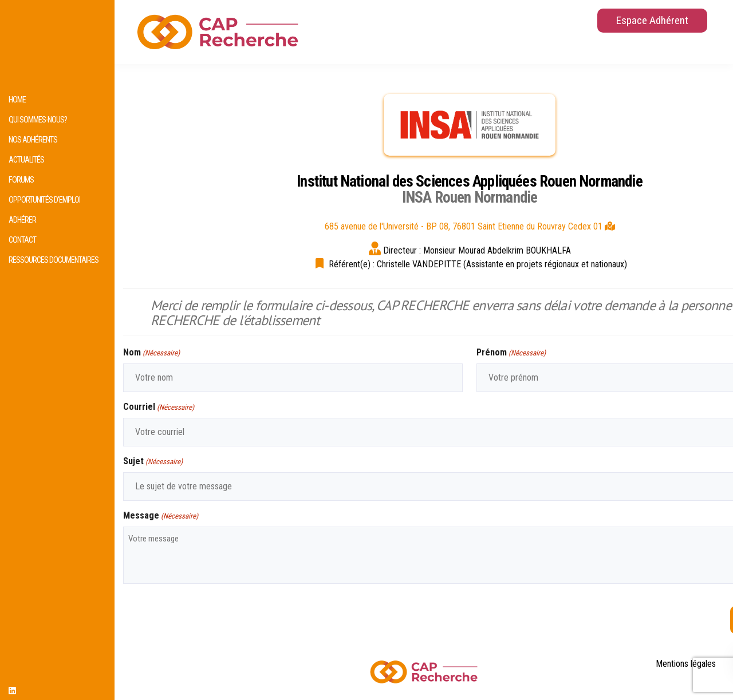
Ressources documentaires (54, 260)
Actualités (26, 160)
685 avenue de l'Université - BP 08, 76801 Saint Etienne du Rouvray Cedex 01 (470, 226)
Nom (151, 353)
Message (161, 516)
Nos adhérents (33, 140)
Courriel (159, 407)
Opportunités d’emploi (44, 200)
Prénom (511, 353)
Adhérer (22, 220)
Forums (21, 180)
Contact (22, 240)
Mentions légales (686, 664)
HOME (17, 100)
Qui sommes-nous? (38, 120)
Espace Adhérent (652, 20)
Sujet (153, 462)
